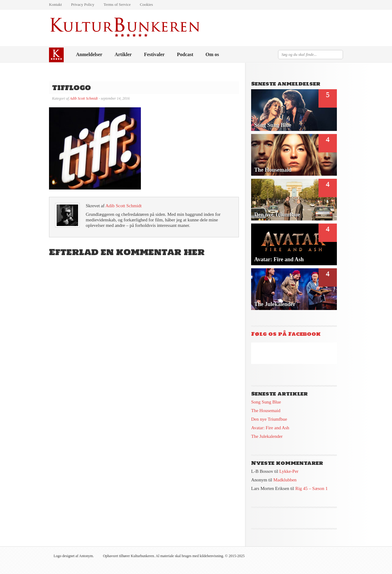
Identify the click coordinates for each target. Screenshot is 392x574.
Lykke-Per (289, 471)
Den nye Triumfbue (269, 419)
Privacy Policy (83, 4)
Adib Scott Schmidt (84, 98)
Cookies (147, 4)
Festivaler (154, 54)
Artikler (123, 54)
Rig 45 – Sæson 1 (311, 488)
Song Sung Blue (266, 402)
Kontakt (55, 4)
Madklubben (285, 480)
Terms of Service (117, 4)
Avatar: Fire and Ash (270, 428)
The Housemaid (266, 411)
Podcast (185, 54)
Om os (212, 54)
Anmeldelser (89, 54)
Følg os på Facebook (286, 334)
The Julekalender (267, 436)
